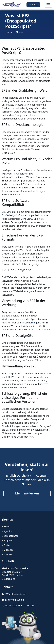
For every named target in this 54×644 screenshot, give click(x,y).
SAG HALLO (33, 5)
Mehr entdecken (27, 493)
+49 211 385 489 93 (15, 594)
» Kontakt (7, 554)
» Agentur (7, 531)
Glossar (19, 32)
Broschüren (29, 323)
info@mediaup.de (14, 600)
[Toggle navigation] (48, 5)
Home (9, 32)
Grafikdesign (9, 215)
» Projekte (7, 540)
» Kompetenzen (10, 536)
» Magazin (7, 550)
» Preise (6, 545)
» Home (6, 527)
